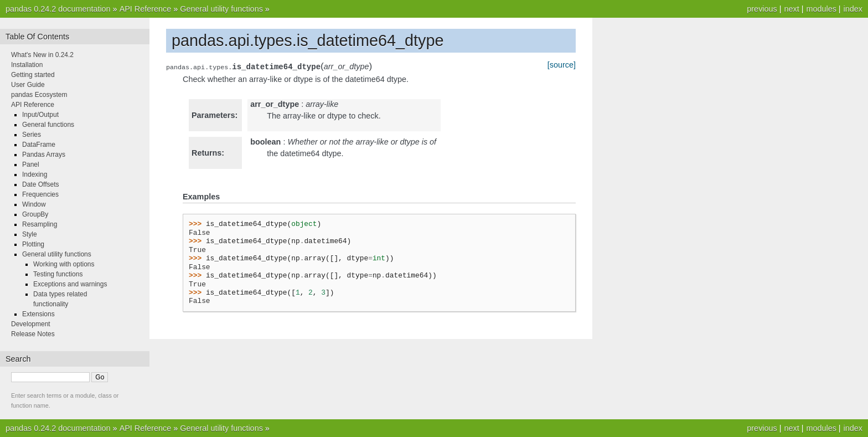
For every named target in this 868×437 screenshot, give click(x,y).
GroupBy (35, 214)
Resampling (40, 224)
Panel (31, 164)
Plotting (33, 244)
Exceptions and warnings (70, 284)
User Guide (28, 85)
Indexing (35, 174)
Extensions (38, 314)
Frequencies (40, 194)
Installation (27, 65)
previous (762, 9)
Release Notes (33, 334)
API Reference (146, 9)
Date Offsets (40, 184)
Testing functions (58, 274)
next (791, 9)
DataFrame (39, 145)
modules (821, 9)
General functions (48, 125)
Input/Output (40, 115)
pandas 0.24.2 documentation (58, 9)
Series (32, 135)
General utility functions (221, 9)
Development (31, 324)
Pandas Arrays (44, 155)
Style (30, 234)
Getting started (33, 75)
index (853, 9)
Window (34, 204)
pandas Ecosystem (39, 95)
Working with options (64, 264)
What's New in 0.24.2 (42, 55)
